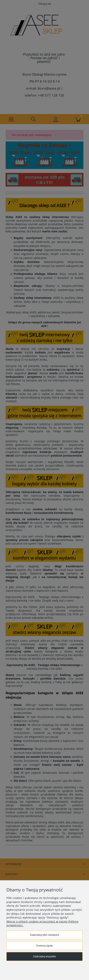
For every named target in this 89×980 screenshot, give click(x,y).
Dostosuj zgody (44, 946)
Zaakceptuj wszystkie (44, 956)
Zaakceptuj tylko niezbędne (44, 935)
